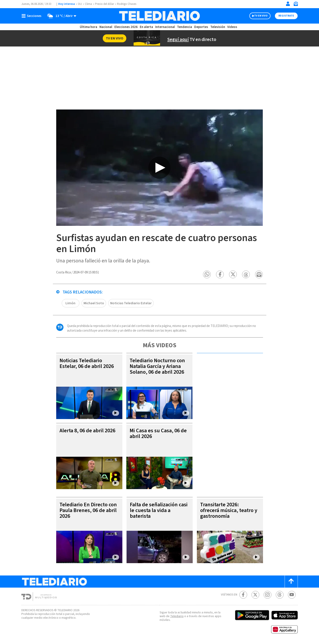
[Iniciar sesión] (288, 4)
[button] (207, 274)
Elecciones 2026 (126, 27)
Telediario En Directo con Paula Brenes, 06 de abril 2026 (88, 510)
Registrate (286, 16)
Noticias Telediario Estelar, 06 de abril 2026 (87, 363)
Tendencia (185, 27)
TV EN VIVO (261, 16)
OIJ (80, 4)
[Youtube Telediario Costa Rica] (292, 595)
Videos (232, 27)
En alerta (146, 27)
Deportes (201, 27)
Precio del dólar (104, 4)
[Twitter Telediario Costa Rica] (255, 595)
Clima (88, 4)
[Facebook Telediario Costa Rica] (243, 595)
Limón (70, 303)
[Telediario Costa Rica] (159, 16)
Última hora (89, 27)
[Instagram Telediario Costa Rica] (268, 595)
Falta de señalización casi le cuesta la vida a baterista (159, 510)
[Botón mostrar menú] (32, 16)
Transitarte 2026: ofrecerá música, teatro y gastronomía (229, 510)
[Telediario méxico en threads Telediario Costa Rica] (280, 595)
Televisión (218, 27)
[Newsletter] (296, 5)
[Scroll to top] (291, 582)
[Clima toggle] (60, 16)
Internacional (165, 27)
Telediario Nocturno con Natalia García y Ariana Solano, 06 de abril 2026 (157, 366)
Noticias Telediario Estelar (131, 303)
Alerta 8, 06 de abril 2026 (87, 431)
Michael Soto (94, 303)
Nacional (106, 27)
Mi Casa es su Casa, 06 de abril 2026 (158, 433)
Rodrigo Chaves (127, 4)
